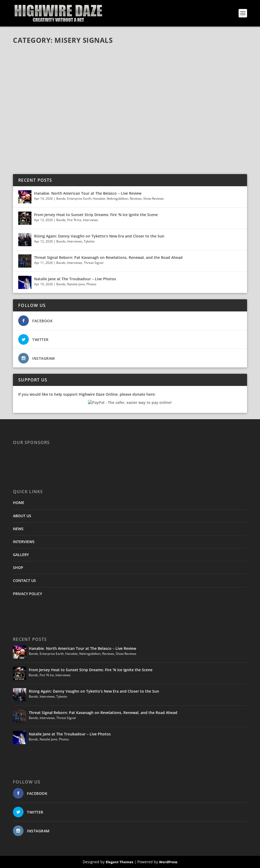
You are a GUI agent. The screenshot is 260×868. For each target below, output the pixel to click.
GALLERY (21, 555)
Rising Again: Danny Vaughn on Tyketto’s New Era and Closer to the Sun (99, 236)
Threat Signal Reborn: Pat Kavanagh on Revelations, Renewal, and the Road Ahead (108, 257)
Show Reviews (154, 199)
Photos (91, 284)
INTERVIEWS (24, 542)
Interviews (90, 220)
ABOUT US (22, 516)
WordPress (168, 862)
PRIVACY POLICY (27, 594)
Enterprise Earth (79, 199)
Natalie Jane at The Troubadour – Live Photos (75, 279)
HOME (19, 503)
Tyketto (89, 241)
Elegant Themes (119, 862)
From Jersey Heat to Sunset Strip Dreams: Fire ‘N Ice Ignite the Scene (96, 215)
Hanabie (99, 199)
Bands (61, 199)
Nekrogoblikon (117, 199)
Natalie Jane (76, 284)
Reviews (136, 199)
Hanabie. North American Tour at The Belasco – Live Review (88, 193)
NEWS (18, 529)
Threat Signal (94, 263)
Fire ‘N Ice (74, 220)
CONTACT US (24, 580)
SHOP (18, 568)
